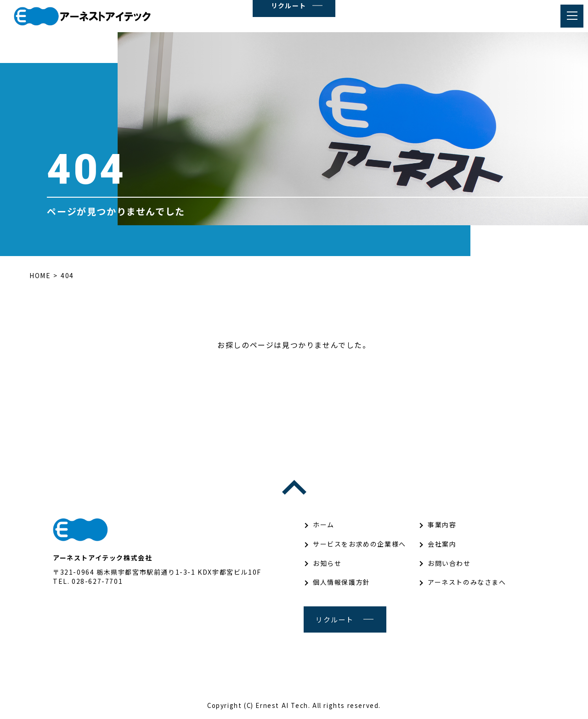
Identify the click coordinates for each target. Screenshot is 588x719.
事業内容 (442, 525)
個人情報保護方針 (342, 582)
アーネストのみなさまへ (467, 582)
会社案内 (442, 544)
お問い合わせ (449, 563)
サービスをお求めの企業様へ (359, 544)
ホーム (324, 525)
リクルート (335, 619)
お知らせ (327, 563)
